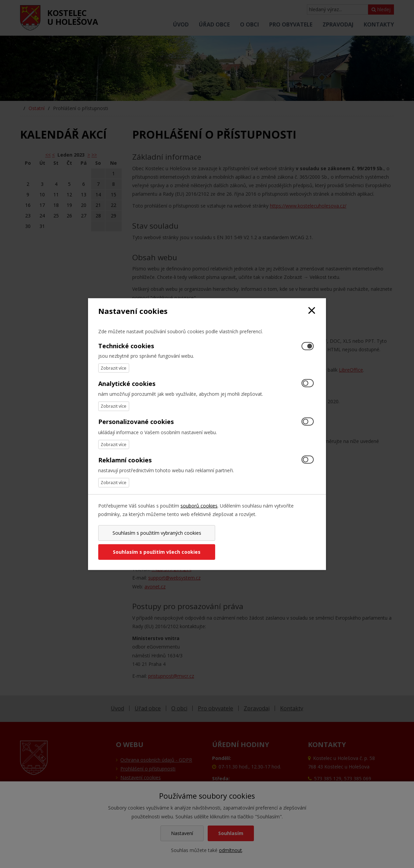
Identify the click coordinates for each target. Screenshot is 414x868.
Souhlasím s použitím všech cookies (262, 542)
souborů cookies (199, 515)
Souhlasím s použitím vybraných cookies (151, 542)
